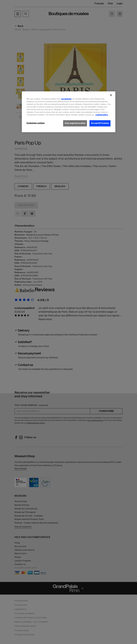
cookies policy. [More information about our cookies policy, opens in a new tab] (102, 115)
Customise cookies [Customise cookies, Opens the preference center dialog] (36, 123)
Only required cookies (75, 123)
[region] (69, 112)
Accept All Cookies (100, 123)
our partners (66, 99)
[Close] (111, 95)
